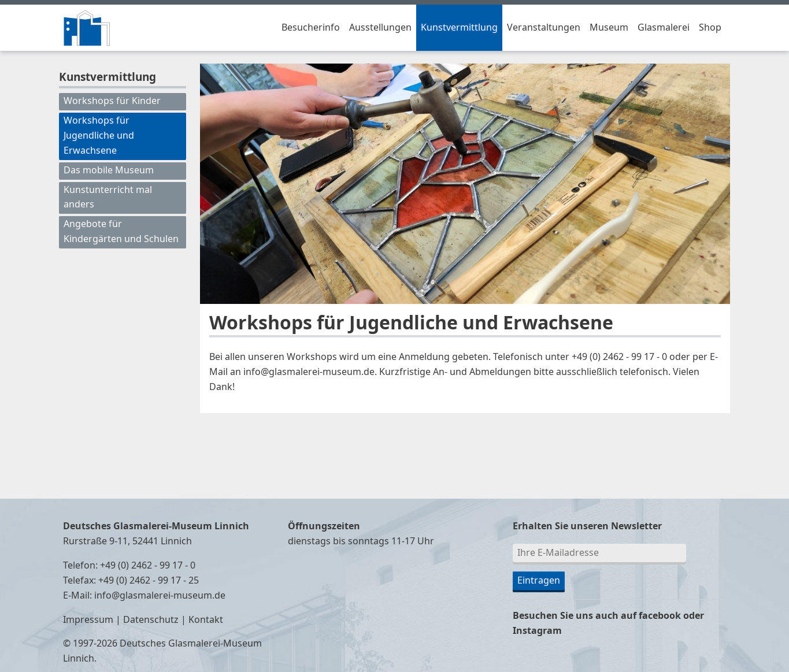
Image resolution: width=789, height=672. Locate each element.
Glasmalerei (664, 28)
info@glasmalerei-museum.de (160, 596)
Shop (710, 28)
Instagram (537, 631)
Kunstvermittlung (459, 28)
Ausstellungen (380, 28)
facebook (660, 616)
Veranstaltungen (544, 28)
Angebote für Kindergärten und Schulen (121, 232)
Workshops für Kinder (112, 101)
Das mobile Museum (109, 170)
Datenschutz (151, 620)
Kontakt (206, 620)
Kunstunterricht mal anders (108, 198)
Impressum (88, 620)
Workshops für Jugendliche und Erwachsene (99, 136)
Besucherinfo (311, 28)
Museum (609, 28)
